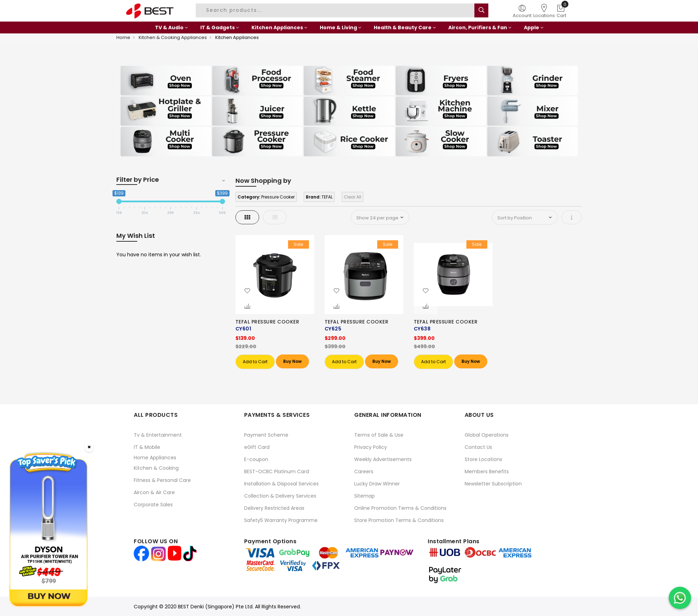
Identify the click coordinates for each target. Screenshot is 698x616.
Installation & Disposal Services (281, 484)
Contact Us (478, 447)
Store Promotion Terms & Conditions (399, 520)
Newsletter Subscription (493, 484)
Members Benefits (487, 471)
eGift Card (257, 447)
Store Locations (483, 459)
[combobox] (336, 10)
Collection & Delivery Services (280, 496)
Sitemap (364, 496)
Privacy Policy (371, 447)
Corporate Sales (153, 505)
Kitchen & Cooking (156, 468)
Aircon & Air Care (154, 492)
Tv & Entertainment (158, 435)
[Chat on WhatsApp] (680, 598)
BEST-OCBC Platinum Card (277, 471)
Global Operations (487, 435)
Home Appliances (155, 458)
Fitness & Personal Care (162, 480)
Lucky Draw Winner (377, 484)
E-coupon (256, 459)
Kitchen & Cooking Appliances (173, 37)
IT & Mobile (147, 447)
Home (123, 37)
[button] (247, 291)
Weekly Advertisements (383, 459)
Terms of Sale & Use (379, 435)
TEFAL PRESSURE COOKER (267, 322)
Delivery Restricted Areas (274, 508)
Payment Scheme (266, 435)
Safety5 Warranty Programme (281, 520)
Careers (364, 471)
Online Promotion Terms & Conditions (400, 508)
